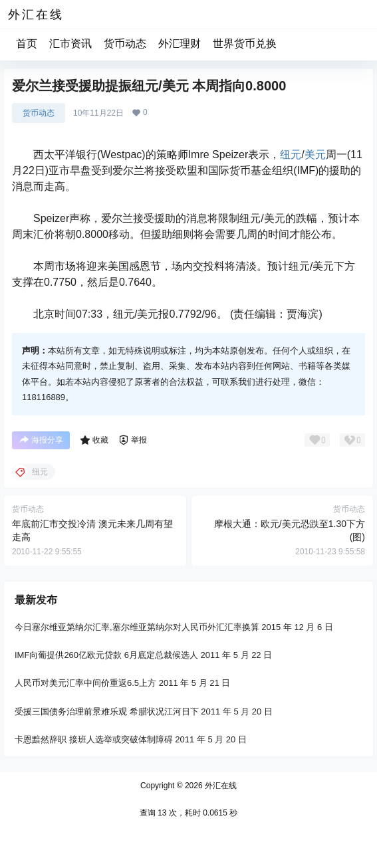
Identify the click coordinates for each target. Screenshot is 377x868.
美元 (315, 155)
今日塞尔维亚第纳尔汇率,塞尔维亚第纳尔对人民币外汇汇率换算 (137, 627)
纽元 (291, 155)
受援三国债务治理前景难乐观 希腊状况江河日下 (107, 711)
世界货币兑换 (245, 44)
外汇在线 (220, 786)
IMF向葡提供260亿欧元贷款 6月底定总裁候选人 (106, 655)
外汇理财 (180, 44)
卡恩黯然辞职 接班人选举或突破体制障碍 (94, 739)
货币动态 (125, 44)
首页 (27, 44)
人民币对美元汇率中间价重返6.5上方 (85, 684)
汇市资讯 (70, 44)
